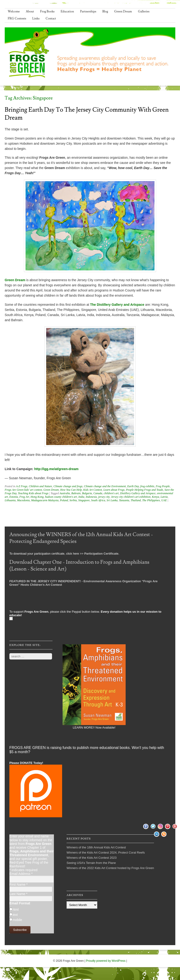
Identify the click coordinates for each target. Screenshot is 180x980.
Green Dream (123, 11)
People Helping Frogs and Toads (144, 490)
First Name (19, 884)
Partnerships (88, 11)
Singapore (84, 500)
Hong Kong (37, 497)
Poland (64, 500)
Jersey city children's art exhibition (131, 497)
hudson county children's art (61, 497)
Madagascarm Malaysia (45, 500)
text (15, 915)
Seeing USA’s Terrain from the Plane (91, 863)
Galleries (144, 11)
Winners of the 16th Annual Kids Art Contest (96, 847)
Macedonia (23, 500)
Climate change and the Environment (105, 486)
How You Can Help (71, 490)
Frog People (163, 486)
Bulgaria (87, 493)
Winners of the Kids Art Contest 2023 (92, 858)
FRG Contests (17, 18)
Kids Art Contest (93, 490)
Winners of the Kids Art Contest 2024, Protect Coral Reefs (106, 853)
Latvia (164, 497)
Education (67, 11)
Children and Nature (40, 486)
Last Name (18, 894)
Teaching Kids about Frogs (33, 493)
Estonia (14, 497)
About (30, 11)
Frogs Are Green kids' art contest (23, 490)
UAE (164, 500)
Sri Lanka (112, 500)
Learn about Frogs (114, 490)
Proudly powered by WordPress (106, 961)
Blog (105, 11)
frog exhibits (147, 486)
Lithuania (10, 500)
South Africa (98, 500)
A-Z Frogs (22, 486)
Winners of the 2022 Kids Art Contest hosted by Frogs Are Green (110, 868)
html (15, 910)
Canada (98, 493)
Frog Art (24, 497)
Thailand (136, 500)
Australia (65, 493)
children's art (111, 493)
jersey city (104, 497)
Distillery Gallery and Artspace (138, 493)
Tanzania (124, 500)
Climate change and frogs (68, 486)
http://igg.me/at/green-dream (56, 469)
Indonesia (91, 497)
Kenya (156, 497)
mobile (17, 920)
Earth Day (133, 486)
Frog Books (47, 11)
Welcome (14, 11)
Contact (51, 18)
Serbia (73, 500)
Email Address (21, 874)
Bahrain (76, 493)
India (81, 497)
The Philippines (151, 500)
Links (36, 18)
